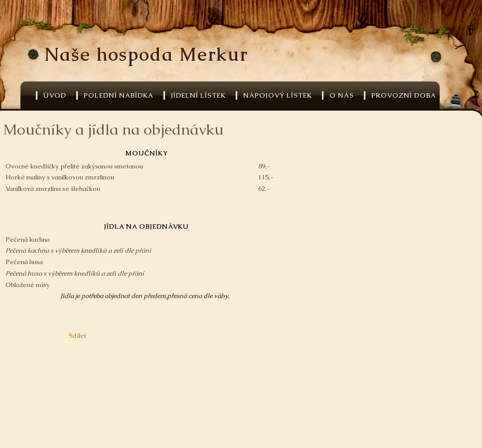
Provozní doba (404, 95)
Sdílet (78, 336)
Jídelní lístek (198, 95)
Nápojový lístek (278, 95)
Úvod (55, 95)
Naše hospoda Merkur (146, 55)
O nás (342, 95)
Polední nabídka (119, 95)
